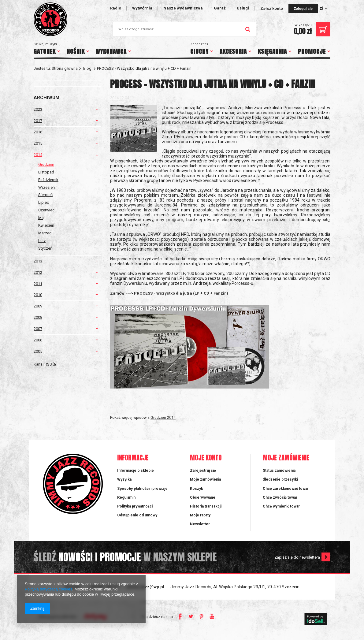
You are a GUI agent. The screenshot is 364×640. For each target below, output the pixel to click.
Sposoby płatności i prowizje (142, 489)
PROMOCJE (312, 51)
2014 (38, 155)
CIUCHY (199, 51)
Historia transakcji (206, 506)
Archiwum (46, 98)
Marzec (45, 233)
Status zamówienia (279, 471)
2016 (38, 132)
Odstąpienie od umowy (137, 515)
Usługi (243, 8)
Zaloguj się (303, 8)
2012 (38, 272)
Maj (41, 218)
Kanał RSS (45, 364)
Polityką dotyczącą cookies (48, 589)
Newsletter (200, 524)
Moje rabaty (200, 515)
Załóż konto (272, 8)
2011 (38, 284)
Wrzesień (46, 187)
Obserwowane (203, 497)
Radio (116, 8)
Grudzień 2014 (163, 417)
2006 (38, 340)
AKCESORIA (233, 51)
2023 (38, 109)
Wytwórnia (142, 8)
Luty (42, 241)
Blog (87, 68)
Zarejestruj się (203, 471)
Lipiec (44, 202)
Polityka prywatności (135, 506)
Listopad (46, 172)
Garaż (220, 8)
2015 (38, 143)
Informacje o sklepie (136, 471)
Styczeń (45, 248)
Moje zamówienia (205, 479)
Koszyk (197, 489)
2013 (38, 261)
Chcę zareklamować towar (286, 489)
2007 (38, 329)
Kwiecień (46, 225)
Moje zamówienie (286, 458)
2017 (38, 121)
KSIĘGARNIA (272, 51)
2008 (38, 317)
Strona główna (65, 68)
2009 (38, 306)
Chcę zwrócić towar (280, 497)
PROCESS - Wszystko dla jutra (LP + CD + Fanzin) (181, 293)
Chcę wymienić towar (281, 506)
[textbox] (184, 29)
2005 (38, 351)
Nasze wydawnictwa (183, 8)
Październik (48, 180)
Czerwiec (46, 210)
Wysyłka (124, 479)
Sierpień (45, 195)
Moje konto (206, 458)
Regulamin (126, 497)
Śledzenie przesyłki (280, 479)
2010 (38, 295)
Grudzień (46, 164)
